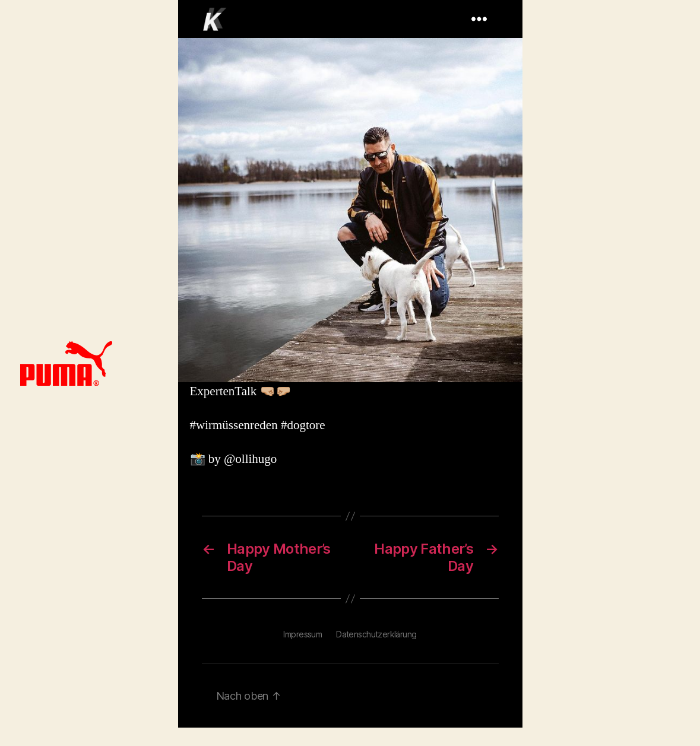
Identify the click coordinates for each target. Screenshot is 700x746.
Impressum (303, 634)
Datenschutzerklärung (376, 634)
